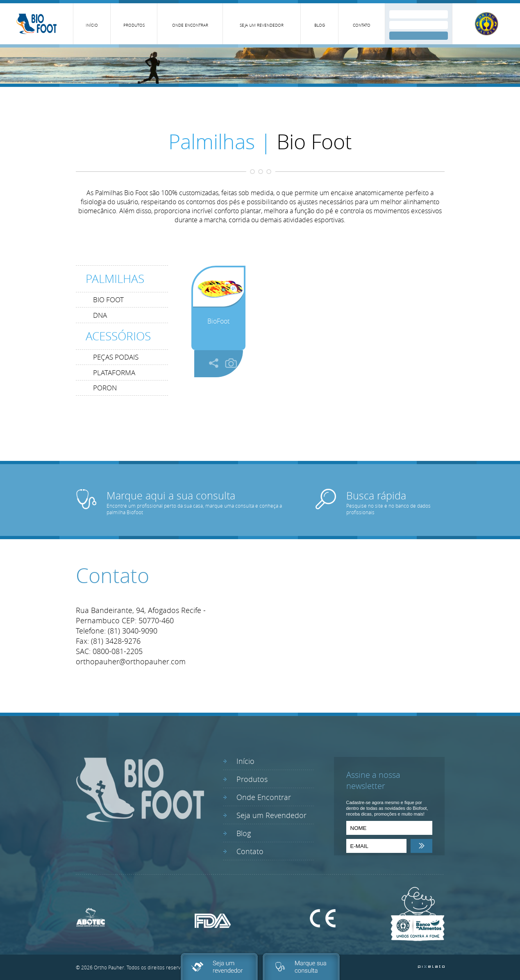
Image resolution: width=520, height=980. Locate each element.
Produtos (252, 779)
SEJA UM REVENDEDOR (262, 25)
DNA (100, 315)
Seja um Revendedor (271, 815)
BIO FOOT (108, 300)
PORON (105, 388)
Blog (244, 833)
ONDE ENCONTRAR (190, 25)
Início (245, 761)
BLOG (320, 25)
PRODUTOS (134, 25)
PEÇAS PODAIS (116, 357)
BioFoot (218, 321)
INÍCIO (92, 25)
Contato (250, 851)
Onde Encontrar (264, 797)
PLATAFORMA (114, 373)
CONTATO (362, 25)
